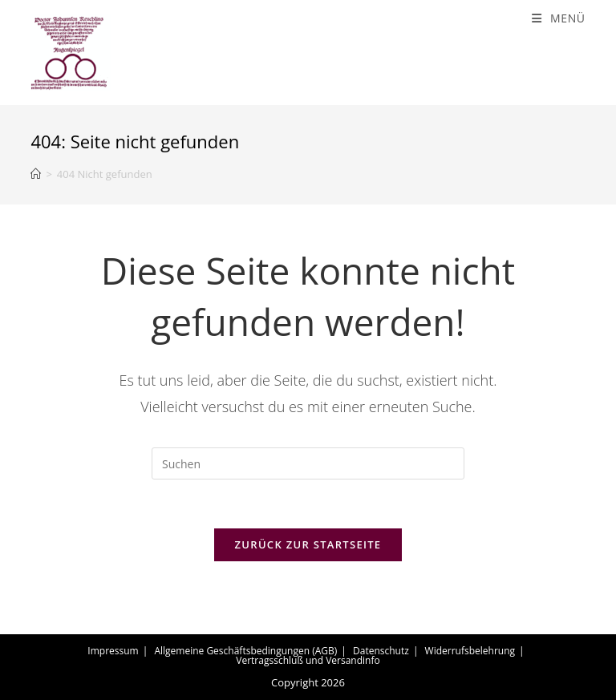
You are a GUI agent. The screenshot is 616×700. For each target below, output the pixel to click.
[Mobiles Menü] (558, 18)
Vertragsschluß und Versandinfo (308, 660)
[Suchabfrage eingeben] (308, 463)
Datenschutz (381, 651)
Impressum (113, 651)
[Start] (36, 174)
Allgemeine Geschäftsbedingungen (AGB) (245, 651)
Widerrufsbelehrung (470, 651)
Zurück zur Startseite (308, 544)
